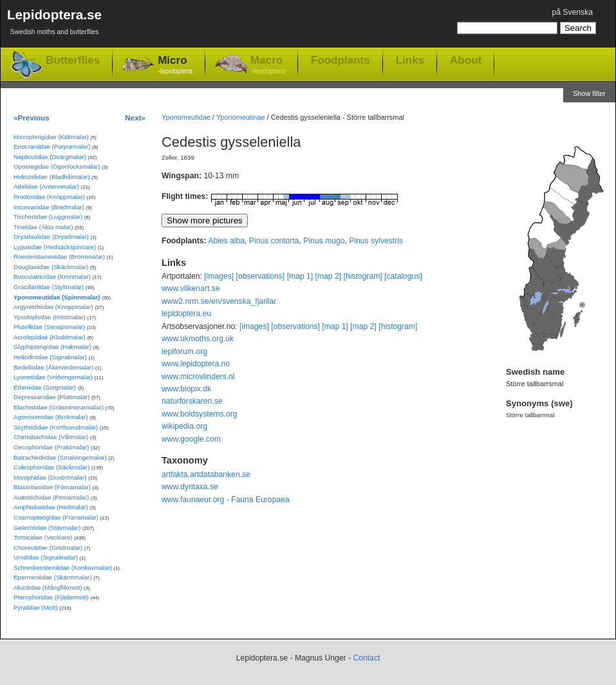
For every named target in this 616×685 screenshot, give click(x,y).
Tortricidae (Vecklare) (43, 537)
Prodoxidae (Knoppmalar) (49, 197)
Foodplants (341, 60)
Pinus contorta (274, 241)
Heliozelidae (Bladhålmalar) (52, 177)
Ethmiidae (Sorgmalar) (45, 387)
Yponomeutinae (241, 117)
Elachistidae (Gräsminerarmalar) (59, 407)
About (466, 60)
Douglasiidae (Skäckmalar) (51, 267)
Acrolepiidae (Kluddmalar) (50, 337)
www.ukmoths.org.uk (198, 339)
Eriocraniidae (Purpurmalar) (52, 146)
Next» (135, 117)
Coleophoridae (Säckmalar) (51, 467)
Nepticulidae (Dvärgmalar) (50, 157)
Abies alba (226, 241)
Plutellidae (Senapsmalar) (49, 327)
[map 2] (329, 276)
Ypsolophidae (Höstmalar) (50, 317)
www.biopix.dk (186, 389)
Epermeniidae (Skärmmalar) (53, 577)
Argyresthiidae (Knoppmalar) (53, 307)
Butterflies (73, 60)
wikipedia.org (184, 426)
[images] (219, 276)
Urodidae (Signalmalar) (46, 557)
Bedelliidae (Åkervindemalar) (53, 367)
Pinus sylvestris (376, 241)
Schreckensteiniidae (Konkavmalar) (63, 568)
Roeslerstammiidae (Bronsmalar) (59, 257)
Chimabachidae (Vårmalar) (51, 437)
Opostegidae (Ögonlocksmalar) (57, 166)
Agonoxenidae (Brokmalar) (51, 417)
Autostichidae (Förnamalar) (51, 497)
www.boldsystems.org (200, 414)
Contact (366, 658)
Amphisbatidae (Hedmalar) (51, 507)
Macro (268, 65)
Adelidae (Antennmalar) (46, 186)
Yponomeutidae (186, 117)
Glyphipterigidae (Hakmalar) (52, 347)
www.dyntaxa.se (190, 487)
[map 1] (300, 276)
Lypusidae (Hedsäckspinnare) (55, 247)
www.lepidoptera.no (196, 364)
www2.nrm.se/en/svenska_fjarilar (219, 301)
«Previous (32, 117)
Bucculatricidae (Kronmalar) (52, 277)
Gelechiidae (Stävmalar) (47, 528)
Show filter (589, 93)
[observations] (261, 276)
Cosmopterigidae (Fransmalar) (56, 517)
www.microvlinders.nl (198, 377)
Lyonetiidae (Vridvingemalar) (53, 377)
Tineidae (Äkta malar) (43, 227)
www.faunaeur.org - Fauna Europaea (226, 500)
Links (410, 60)
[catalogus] (403, 276)
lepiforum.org (184, 352)
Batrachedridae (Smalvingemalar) (60, 457)
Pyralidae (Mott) (36, 607)
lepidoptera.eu (186, 314)
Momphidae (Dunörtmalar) (50, 477)
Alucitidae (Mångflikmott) (48, 587)
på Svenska (572, 12)
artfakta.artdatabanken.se (206, 474)
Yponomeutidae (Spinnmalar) (57, 297)
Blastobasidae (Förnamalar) (52, 487)
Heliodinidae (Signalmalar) (50, 357)
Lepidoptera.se (54, 24)
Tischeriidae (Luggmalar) (48, 217)
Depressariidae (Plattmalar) (51, 397)
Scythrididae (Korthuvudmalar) (56, 427)
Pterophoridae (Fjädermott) (51, 597)
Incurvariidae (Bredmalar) (49, 207)
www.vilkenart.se (191, 288)
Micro (175, 65)
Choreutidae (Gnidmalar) (48, 548)
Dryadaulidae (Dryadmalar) (51, 237)
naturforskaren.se (192, 401)
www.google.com (191, 439)
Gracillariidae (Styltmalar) (49, 287)
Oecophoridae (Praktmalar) (51, 447)
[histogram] (363, 276)
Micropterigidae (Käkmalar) (51, 137)
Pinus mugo (324, 241)
